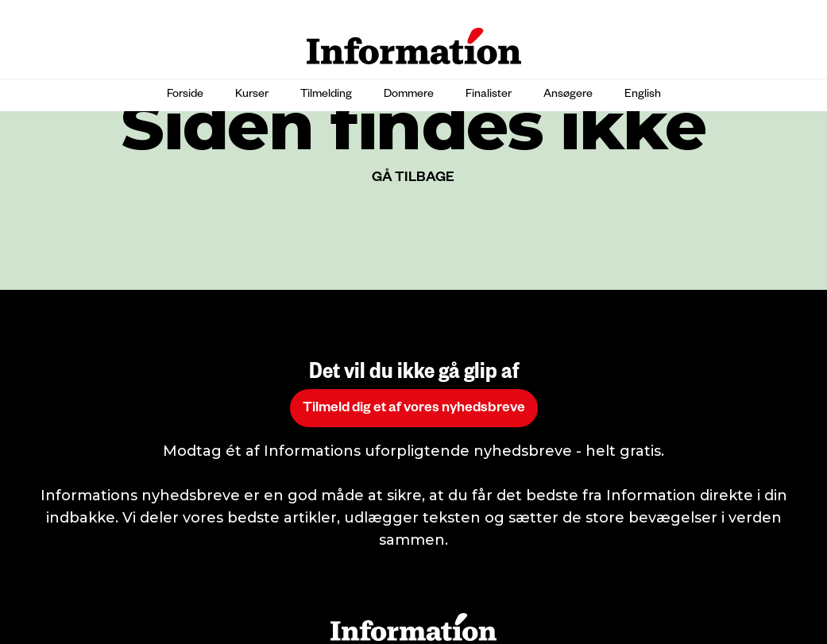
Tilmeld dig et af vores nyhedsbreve (414, 409)
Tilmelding (326, 95)
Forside (185, 95)
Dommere (409, 95)
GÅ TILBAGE (413, 179)
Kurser (252, 95)
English (643, 95)
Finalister (489, 95)
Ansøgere (568, 95)
